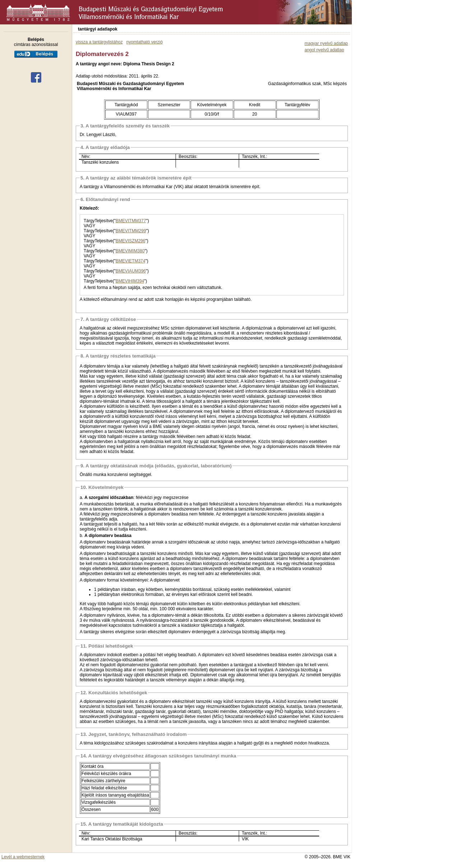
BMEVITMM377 (131, 221)
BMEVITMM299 (131, 231)
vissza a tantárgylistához (99, 42)
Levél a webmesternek (23, 857)
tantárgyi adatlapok (98, 29)
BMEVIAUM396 (131, 271)
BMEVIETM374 (131, 261)
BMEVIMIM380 (130, 251)
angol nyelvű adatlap (324, 50)
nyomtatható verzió (145, 42)
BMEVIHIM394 (130, 281)
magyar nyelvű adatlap (326, 43)
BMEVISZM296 (131, 241)
